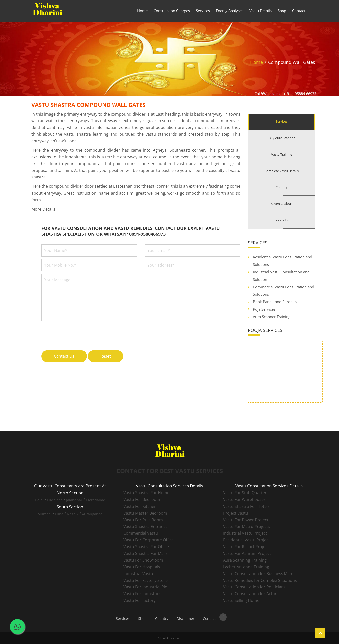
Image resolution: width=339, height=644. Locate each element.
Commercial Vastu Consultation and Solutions (283, 291)
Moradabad (96, 500)
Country (282, 187)
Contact (299, 11)
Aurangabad (92, 514)
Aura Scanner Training (272, 317)
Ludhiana (55, 500)
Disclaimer (186, 618)
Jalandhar (74, 500)
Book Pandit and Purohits (275, 302)
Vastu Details (260, 11)
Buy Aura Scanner (282, 138)
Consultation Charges (172, 11)
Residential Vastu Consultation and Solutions (282, 261)
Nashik (73, 514)
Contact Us (64, 356)
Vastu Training (282, 154)
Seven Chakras (282, 204)
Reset (106, 356)
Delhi (39, 500)
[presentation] (79, 333)
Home (142, 11)
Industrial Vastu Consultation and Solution (281, 276)
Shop (282, 11)
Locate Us (282, 220)
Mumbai (45, 514)
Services (203, 11)
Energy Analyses (230, 11)
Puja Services (264, 309)
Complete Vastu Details (282, 171)
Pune (59, 514)
